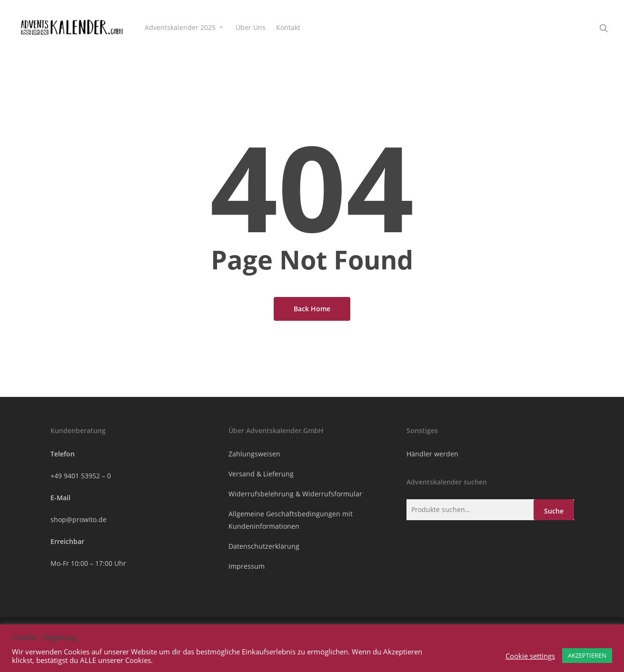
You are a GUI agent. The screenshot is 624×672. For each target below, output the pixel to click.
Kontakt (288, 27)
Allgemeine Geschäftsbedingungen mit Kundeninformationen (291, 520)
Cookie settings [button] (530, 656)
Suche (554, 511)
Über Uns (251, 27)
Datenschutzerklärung (264, 546)
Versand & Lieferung (261, 474)
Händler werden (432, 454)
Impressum (247, 566)
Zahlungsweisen (254, 454)
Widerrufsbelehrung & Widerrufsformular (295, 494)
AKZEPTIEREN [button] (587, 655)
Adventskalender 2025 (184, 27)
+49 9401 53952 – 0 (81, 476)
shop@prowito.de (79, 519)
